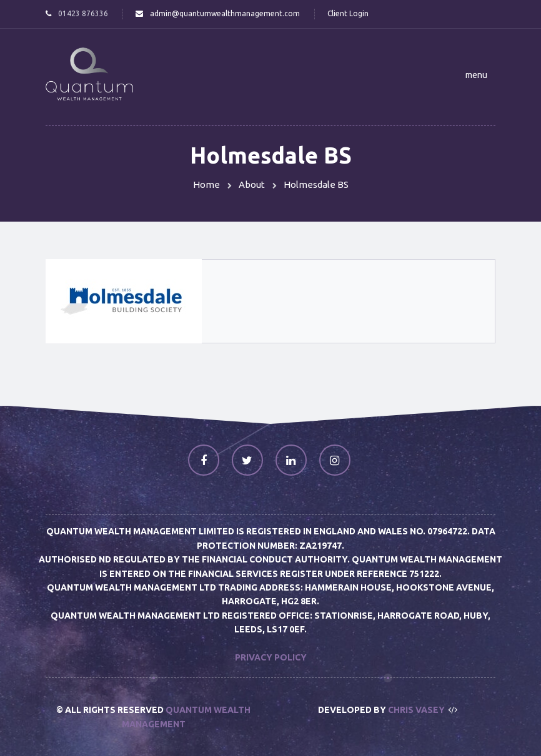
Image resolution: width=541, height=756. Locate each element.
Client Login (348, 13)
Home (206, 184)
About (252, 184)
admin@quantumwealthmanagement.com (225, 13)
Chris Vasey (416, 710)
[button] (476, 75)
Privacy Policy (271, 657)
